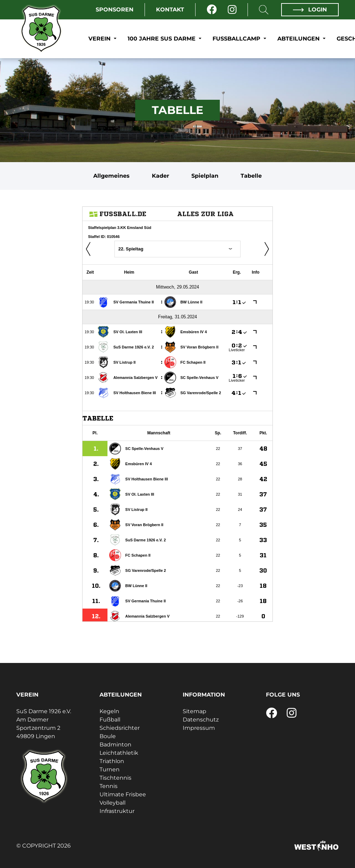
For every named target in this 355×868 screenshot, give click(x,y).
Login (310, 10)
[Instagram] (232, 10)
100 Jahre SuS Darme (162, 39)
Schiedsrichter (120, 728)
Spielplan (205, 176)
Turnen (110, 769)
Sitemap (194, 711)
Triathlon (112, 761)
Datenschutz (201, 720)
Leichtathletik (119, 753)
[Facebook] (212, 10)
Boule (108, 736)
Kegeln (109, 711)
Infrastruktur (117, 811)
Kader (161, 176)
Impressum (199, 728)
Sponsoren (115, 10)
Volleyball (112, 803)
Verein (100, 39)
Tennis (109, 786)
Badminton (115, 745)
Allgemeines (111, 176)
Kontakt (170, 10)
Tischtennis (115, 778)
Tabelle (251, 176)
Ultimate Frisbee (123, 794)
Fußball (110, 720)
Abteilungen (299, 39)
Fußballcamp (237, 39)
